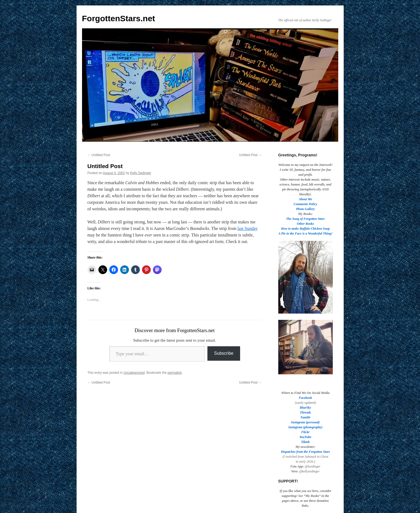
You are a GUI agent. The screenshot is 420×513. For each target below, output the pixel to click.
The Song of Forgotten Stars (305, 219)
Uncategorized (134, 373)
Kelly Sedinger (140, 173)
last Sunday (247, 228)
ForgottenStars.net (119, 18)
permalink (175, 373)
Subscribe (224, 353)
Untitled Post (99, 155)
